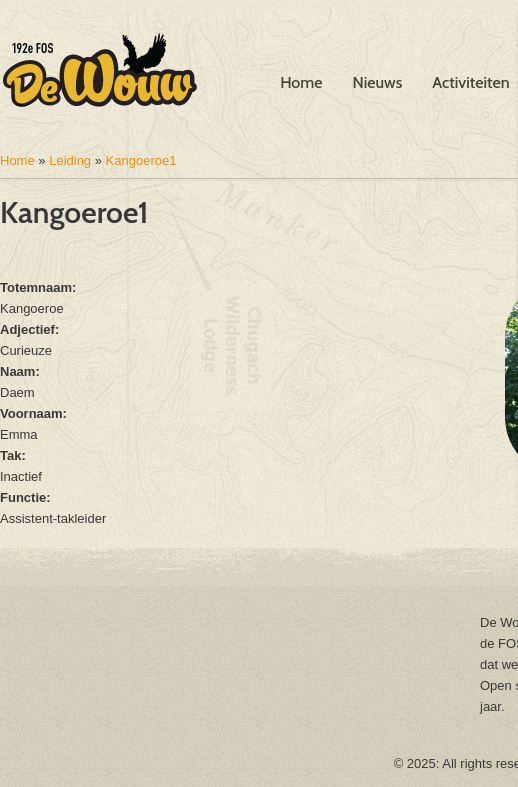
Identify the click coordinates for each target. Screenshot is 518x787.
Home (301, 82)
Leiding (70, 160)
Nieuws (378, 82)
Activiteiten (470, 82)
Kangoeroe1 (141, 160)
